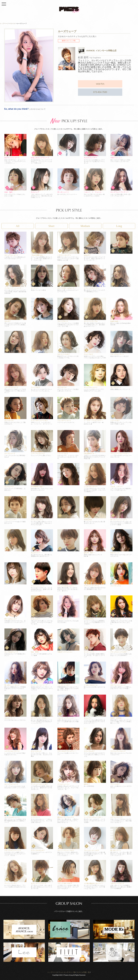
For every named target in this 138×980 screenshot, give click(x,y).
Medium (85, 226)
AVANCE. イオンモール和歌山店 (101, 51)
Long (119, 226)
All (18, 226)
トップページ (52, 972)
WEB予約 (91, 83)
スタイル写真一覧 (83, 972)
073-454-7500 (117, 83)
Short (51, 226)
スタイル (13, 23)
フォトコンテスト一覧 (67, 972)
